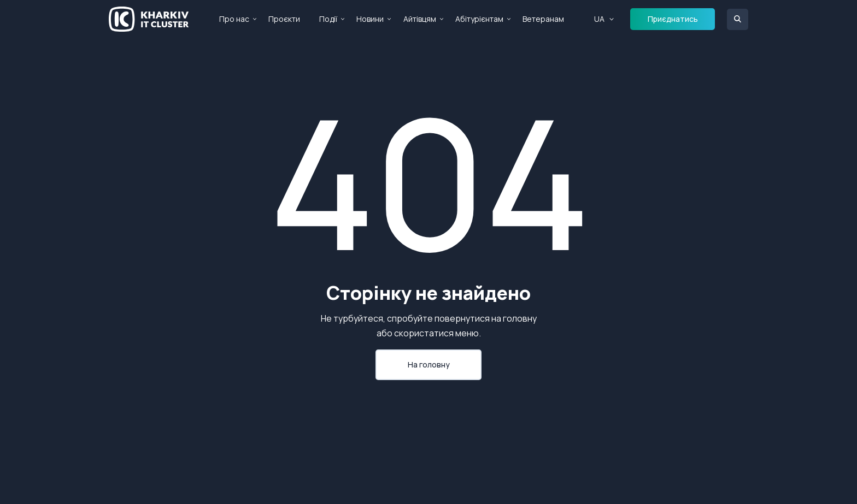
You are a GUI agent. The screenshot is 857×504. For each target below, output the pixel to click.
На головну (429, 364)
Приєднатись (673, 19)
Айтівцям (420, 19)
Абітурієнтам (479, 19)
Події (328, 19)
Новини (370, 19)
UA (599, 19)
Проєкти (284, 19)
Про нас (234, 19)
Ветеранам (543, 19)
